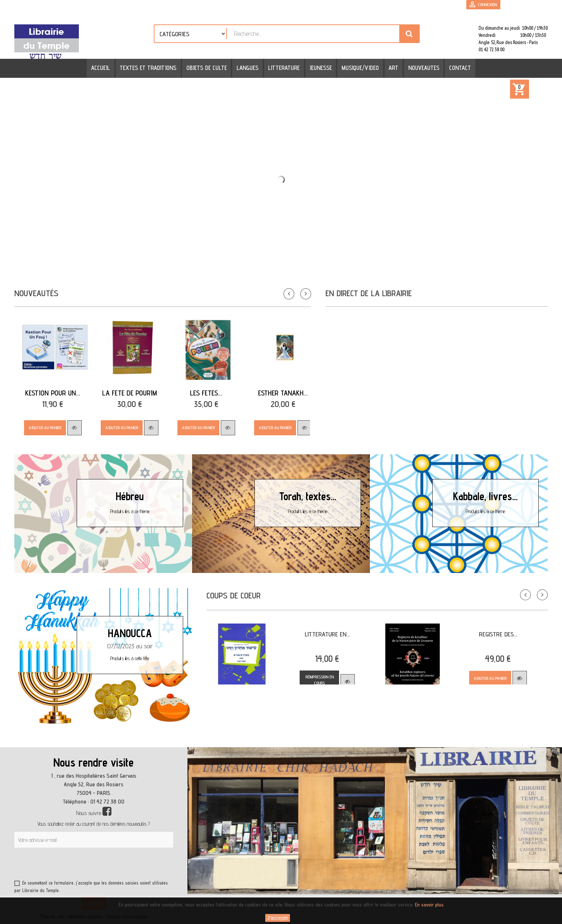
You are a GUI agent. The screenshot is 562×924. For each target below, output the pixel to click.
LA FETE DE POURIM (130, 393)
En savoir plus (429, 905)
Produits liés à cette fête (130, 658)
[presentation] (83, 865)
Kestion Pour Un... (53, 393)
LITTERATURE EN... (327, 634)
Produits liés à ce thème (130, 511)
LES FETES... (206, 393)
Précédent (520, 589)
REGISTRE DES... (498, 634)
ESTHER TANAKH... (283, 393)
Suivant (537, 589)
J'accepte (278, 918)
